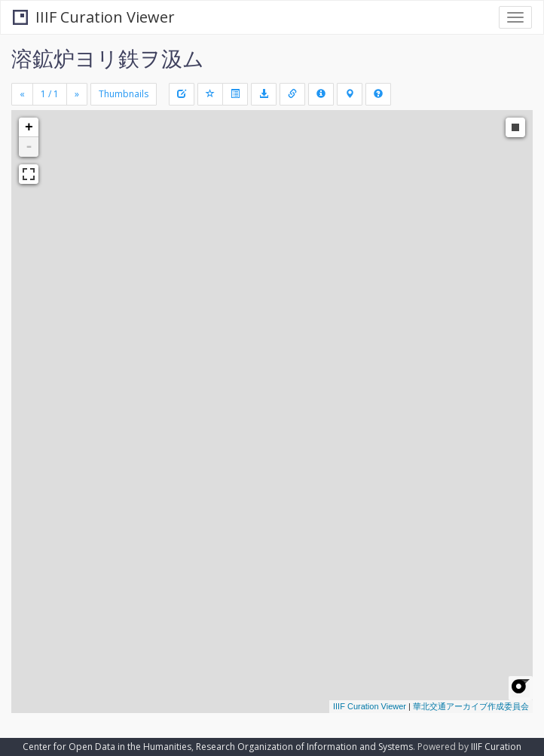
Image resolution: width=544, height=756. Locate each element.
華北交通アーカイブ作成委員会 (471, 706)
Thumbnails (124, 94)
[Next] (77, 94)
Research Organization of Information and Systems (304, 747)
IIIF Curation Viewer (94, 17)
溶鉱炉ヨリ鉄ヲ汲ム (108, 58)
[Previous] (22, 94)
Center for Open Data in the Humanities (107, 747)
